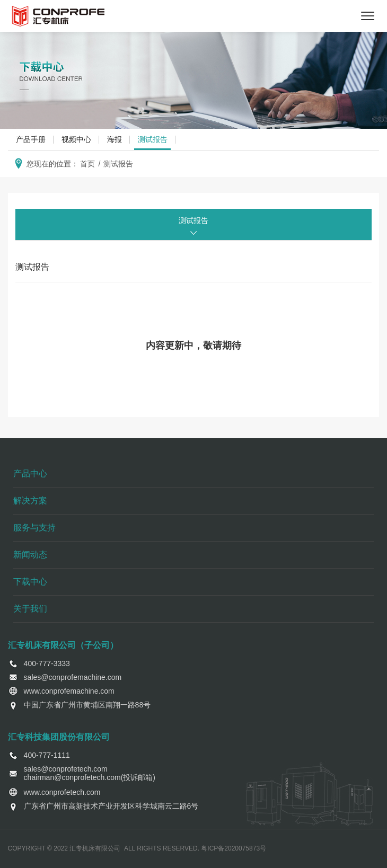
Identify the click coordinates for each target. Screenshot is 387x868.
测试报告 (153, 139)
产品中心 (30, 473)
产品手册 (31, 139)
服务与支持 (34, 528)
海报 (115, 139)
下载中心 (30, 582)
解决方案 (30, 501)
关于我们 (30, 609)
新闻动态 (30, 555)
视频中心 (76, 139)
